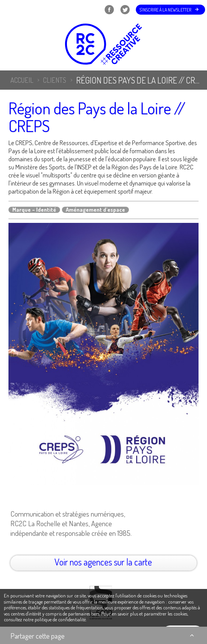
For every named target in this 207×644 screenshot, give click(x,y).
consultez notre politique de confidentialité (45, 619)
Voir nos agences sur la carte (103, 562)
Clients (55, 80)
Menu (16, 10)
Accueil (22, 80)
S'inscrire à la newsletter (165, 10)
